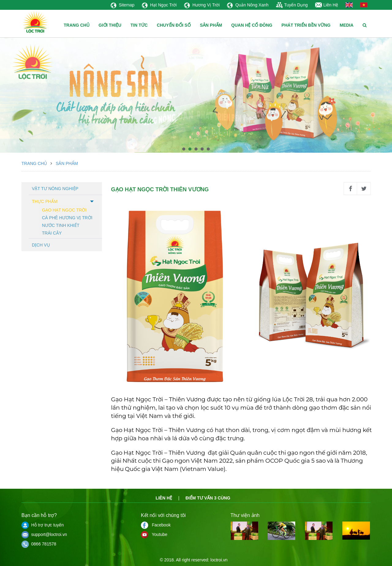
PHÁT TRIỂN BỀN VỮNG (306, 25)
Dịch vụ (41, 245)
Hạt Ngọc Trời (159, 5)
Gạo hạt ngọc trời (64, 210)
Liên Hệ (327, 5)
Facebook (156, 525)
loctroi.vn (219, 560)
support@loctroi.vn (44, 534)
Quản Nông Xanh (248, 5)
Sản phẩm (67, 163)
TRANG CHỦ (77, 25)
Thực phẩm (45, 201)
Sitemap (123, 5)
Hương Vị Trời (202, 5)
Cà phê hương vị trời (67, 217)
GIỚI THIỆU (110, 25)
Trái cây (52, 233)
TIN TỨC (139, 25)
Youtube (154, 534)
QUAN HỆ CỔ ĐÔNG (252, 25)
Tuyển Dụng (292, 5)
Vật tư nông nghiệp (55, 189)
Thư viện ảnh (245, 515)
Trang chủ (34, 163)
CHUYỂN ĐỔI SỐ (174, 25)
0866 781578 (39, 544)
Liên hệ (164, 498)
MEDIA (347, 25)
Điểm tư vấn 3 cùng (208, 498)
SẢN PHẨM (211, 25)
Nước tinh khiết (61, 225)
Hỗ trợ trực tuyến (43, 525)
